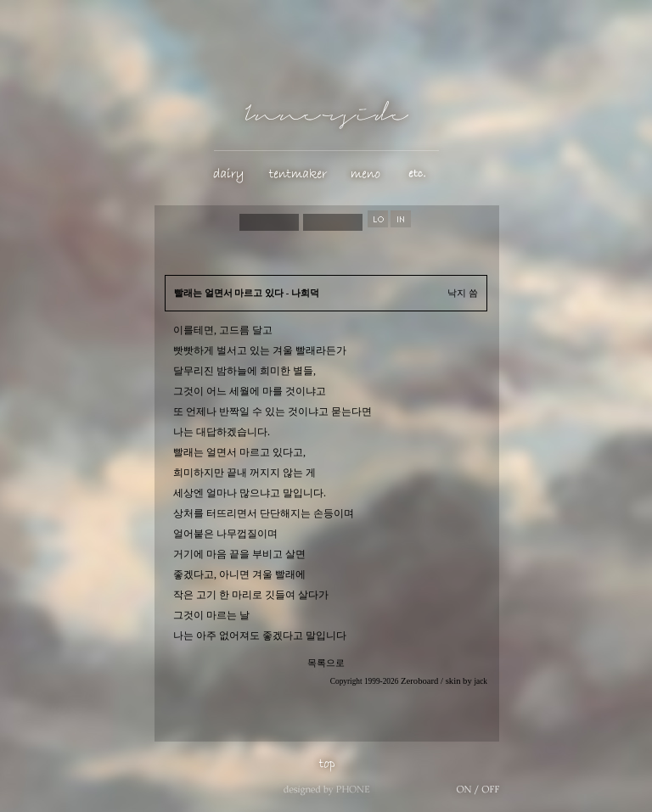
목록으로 (326, 663)
